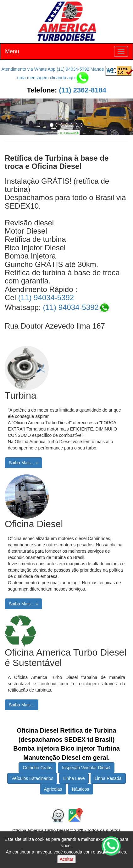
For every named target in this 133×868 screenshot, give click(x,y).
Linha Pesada (108, 778)
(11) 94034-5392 (46, 297)
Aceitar (67, 859)
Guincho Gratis (37, 768)
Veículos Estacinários (32, 778)
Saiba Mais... (22, 705)
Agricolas (53, 789)
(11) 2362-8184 (82, 90)
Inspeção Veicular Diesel (86, 768)
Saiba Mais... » (23, 463)
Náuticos (80, 789)
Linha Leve (74, 778)
